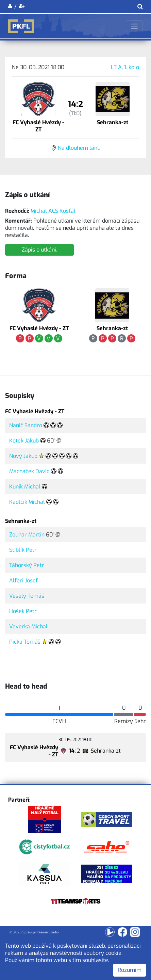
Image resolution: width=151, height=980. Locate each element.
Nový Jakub (23, 456)
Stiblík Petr (23, 550)
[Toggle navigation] (134, 26)
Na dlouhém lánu (79, 148)
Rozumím (130, 970)
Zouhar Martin (27, 535)
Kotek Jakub (24, 441)
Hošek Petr (23, 611)
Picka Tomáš (25, 642)
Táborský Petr (27, 565)
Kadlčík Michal (27, 502)
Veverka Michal (28, 626)
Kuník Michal (25, 487)
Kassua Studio (48, 932)
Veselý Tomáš (27, 596)
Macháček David (29, 471)
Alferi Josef (23, 581)
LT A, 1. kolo (125, 67)
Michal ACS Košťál (53, 211)
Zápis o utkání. (39, 250)
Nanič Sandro (26, 425)
